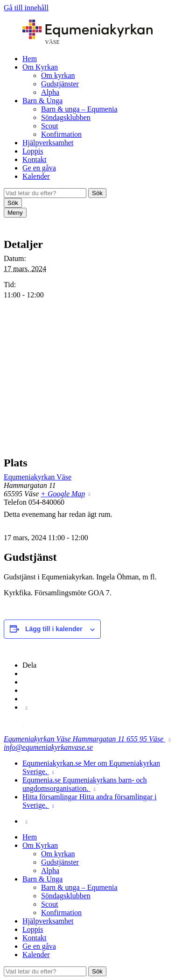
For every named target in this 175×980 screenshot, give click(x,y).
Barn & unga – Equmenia (79, 109)
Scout (49, 126)
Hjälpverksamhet (48, 143)
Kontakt (35, 159)
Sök (97, 193)
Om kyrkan (58, 75)
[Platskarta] (87, 378)
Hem (30, 59)
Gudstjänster (60, 84)
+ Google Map (63, 494)
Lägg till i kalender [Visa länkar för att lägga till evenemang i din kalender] (54, 629)
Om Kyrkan (40, 67)
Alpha (50, 92)
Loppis (33, 151)
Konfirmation (61, 134)
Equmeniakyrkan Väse (38, 477)
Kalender (36, 176)
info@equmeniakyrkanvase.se (48, 747)
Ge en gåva (39, 168)
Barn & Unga (42, 101)
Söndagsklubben (66, 117)
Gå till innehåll (26, 8)
